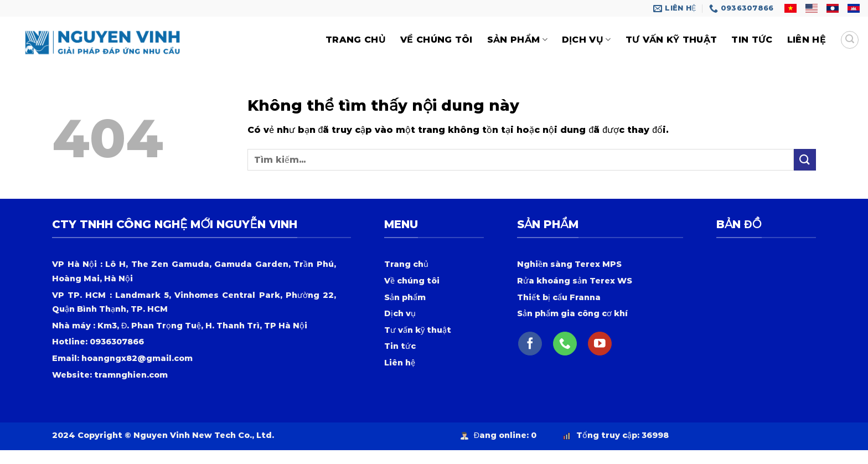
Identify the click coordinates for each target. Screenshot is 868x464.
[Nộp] (805, 160)
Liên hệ (807, 40)
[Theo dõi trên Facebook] (530, 344)
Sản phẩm (517, 40)
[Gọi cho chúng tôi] (565, 344)
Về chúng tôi (436, 40)
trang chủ (356, 40)
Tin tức (752, 40)
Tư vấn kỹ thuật (671, 40)
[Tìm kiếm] (850, 40)
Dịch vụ (587, 40)
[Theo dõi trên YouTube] (600, 344)
